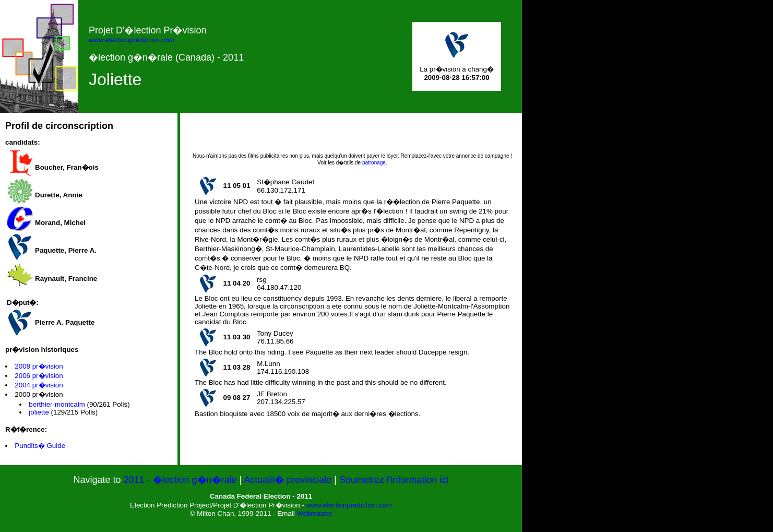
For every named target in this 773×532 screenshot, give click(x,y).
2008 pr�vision (39, 366)
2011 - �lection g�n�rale (181, 480)
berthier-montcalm (57, 404)
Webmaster (314, 513)
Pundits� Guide (40, 446)
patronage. (375, 163)
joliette (39, 412)
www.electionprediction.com (132, 40)
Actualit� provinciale (288, 480)
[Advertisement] (352, 136)
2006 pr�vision (39, 376)
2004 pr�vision (39, 385)
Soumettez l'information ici (394, 480)
